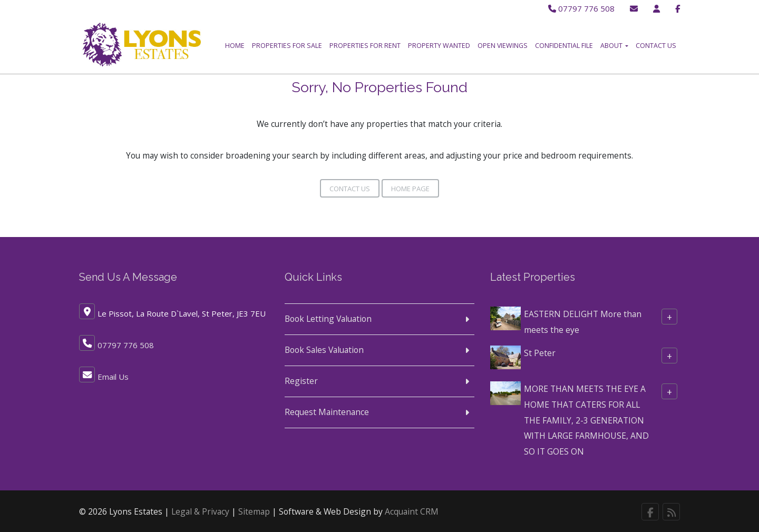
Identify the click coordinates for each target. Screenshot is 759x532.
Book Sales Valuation (324, 347)
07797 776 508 (580, 8)
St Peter (540, 350)
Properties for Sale (287, 46)
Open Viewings (503, 46)
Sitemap (254, 509)
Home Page (410, 186)
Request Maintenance (327, 409)
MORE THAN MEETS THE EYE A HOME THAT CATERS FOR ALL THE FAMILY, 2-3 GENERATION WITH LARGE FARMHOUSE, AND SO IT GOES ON (586, 417)
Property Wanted (439, 46)
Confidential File (564, 46)
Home (235, 46)
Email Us (113, 374)
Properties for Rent (365, 46)
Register (301, 378)
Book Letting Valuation (328, 316)
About (614, 46)
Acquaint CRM (412, 509)
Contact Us (656, 46)
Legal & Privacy (200, 509)
